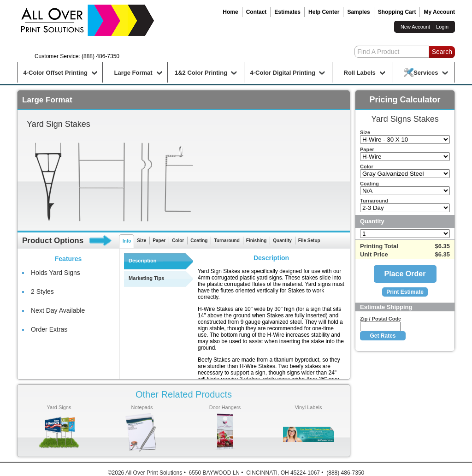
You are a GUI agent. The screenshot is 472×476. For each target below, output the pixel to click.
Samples (358, 12)
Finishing (256, 241)
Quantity (282, 241)
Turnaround (227, 241)
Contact (257, 12)
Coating (199, 241)
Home (230, 12)
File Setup (309, 241)
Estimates (287, 12)
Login (442, 27)
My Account (439, 12)
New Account (415, 27)
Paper (159, 241)
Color (178, 241)
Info (127, 241)
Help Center (324, 12)
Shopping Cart (397, 12)
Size (142, 241)
